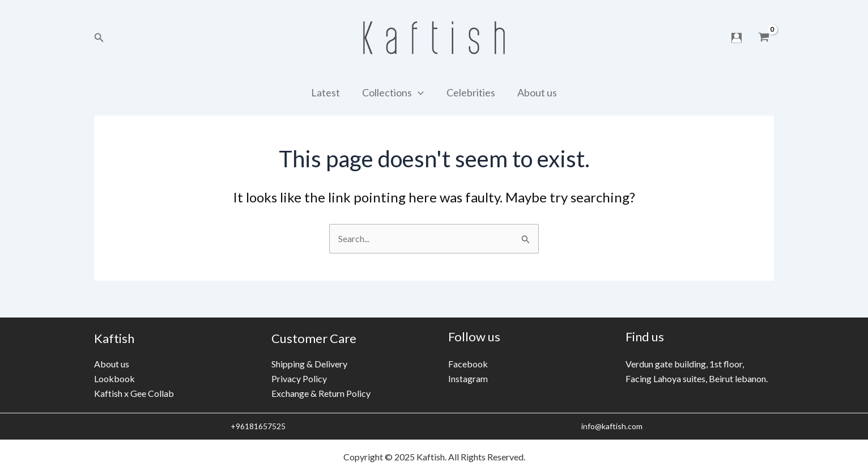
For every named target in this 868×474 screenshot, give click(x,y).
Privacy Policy (299, 378)
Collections (394, 92)
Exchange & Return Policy (321, 393)
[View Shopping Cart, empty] (763, 38)
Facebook (468, 364)
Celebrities (470, 92)
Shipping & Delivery (309, 363)
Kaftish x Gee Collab (134, 393)
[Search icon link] (99, 38)
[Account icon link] (737, 38)
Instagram (468, 378)
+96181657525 (257, 426)
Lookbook (114, 378)
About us (534, 92)
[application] (419, 92)
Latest (328, 92)
